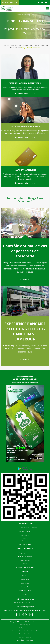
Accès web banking (46, 2)
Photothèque (25, 580)
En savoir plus (25, 279)
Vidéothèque (25, 583)
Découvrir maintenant (25, 94)
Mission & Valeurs (25, 531)
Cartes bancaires (25, 560)
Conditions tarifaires (25, 637)
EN (42, 2)
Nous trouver (39, 2)
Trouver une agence (25, 590)
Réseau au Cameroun (25, 540)
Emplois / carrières (25, 544)
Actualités (25, 576)
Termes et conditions (25, 634)
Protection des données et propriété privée (25, 631)
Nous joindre (25, 587)
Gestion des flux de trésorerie (25, 567)
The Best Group (29, 640)
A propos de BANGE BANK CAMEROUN (25, 528)
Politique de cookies (25, 628)
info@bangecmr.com (27, 607)
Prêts (25, 564)
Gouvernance (25, 535)
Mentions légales (25, 625)
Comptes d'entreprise (25, 556)
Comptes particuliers (25, 553)
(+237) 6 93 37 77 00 (27, 599)
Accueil (19, 15)
